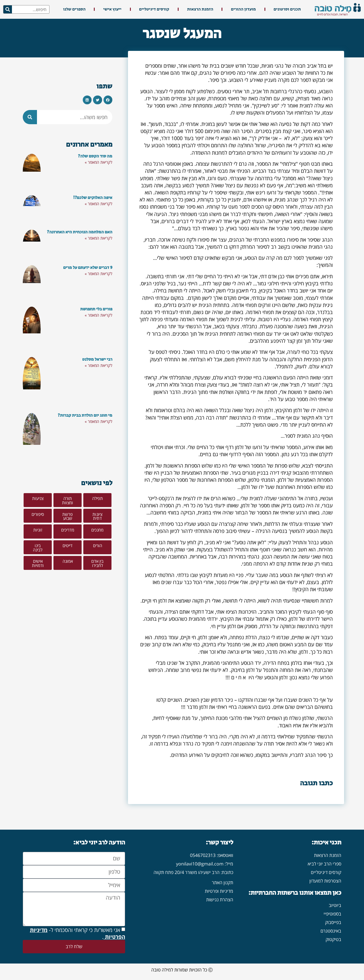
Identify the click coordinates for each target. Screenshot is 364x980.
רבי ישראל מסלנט (97, 359)
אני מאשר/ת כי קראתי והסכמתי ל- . (77, 933)
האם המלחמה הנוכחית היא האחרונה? (80, 232)
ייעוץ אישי (112, 9)
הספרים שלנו (74, 9)
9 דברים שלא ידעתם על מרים (88, 268)
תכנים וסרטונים (287, 9)
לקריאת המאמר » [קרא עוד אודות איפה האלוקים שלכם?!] (99, 204)
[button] (108, 100)
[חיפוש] (8, 9)
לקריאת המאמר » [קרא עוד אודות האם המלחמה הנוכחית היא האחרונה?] (99, 238)
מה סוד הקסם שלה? (95, 156)
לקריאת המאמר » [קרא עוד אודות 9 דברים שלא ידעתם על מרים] (99, 274)
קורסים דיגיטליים (154, 9)
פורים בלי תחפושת (96, 309)
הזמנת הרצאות (200, 9)
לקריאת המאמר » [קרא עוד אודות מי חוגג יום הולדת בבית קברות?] (99, 421)
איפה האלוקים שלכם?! (93, 198)
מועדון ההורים (243, 9)
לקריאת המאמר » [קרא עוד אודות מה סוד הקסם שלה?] (99, 162)
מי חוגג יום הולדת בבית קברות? (85, 415)
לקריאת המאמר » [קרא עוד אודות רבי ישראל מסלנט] (99, 365)
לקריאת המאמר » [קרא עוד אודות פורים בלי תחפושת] (99, 315)
